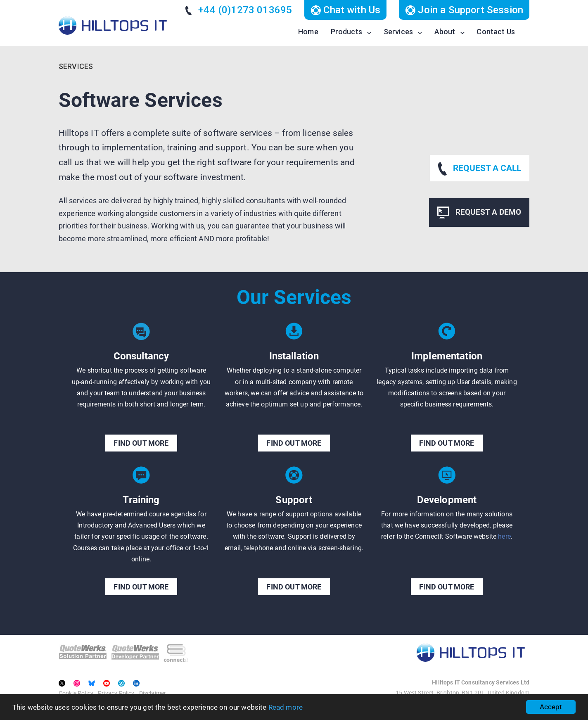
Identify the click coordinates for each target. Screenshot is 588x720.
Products (346, 32)
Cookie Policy (76, 693)
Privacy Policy (116, 693)
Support (294, 500)
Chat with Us (345, 10)
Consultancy (141, 356)
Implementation (447, 356)
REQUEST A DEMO (479, 213)
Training (141, 500)
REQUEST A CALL (480, 169)
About (445, 32)
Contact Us (496, 32)
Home (308, 32)
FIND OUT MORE (141, 443)
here (504, 536)
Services (398, 32)
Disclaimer (153, 693)
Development (447, 500)
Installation (294, 356)
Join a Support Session (464, 10)
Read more (286, 707)
